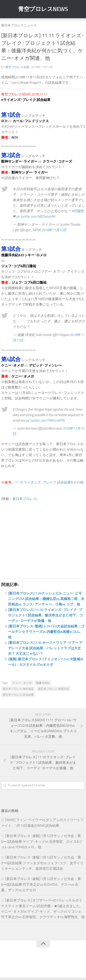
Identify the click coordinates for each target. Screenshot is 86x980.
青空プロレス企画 (17, 67)
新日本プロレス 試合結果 (18, 695)
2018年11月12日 (54, 230)
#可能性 (78, 211)
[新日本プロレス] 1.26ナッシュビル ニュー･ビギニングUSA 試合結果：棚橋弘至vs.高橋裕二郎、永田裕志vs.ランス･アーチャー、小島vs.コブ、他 (46, 599)
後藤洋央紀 (43, 683)
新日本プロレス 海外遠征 (18, 689)
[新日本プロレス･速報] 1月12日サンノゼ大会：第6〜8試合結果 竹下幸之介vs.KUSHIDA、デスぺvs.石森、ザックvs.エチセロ (41, 884)
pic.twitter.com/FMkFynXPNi (45, 420)
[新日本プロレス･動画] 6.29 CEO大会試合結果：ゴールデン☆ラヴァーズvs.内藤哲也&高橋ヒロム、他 (46, 632)
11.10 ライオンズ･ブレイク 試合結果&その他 (49, 482)
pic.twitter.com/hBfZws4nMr (36, 217)
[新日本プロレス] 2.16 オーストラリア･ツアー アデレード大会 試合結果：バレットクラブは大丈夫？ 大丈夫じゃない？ (45, 648)
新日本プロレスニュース (19, 25)
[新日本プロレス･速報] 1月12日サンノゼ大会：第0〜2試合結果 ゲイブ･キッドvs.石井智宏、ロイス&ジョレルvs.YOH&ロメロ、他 (42, 841)
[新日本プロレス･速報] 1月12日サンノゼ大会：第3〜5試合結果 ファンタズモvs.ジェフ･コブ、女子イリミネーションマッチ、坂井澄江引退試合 (42, 863)
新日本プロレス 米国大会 (54, 689)
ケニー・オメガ (22, 683)
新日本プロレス (24, 499)
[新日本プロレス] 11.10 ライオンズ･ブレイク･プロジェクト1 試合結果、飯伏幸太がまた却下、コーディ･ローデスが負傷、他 (45, 615)
